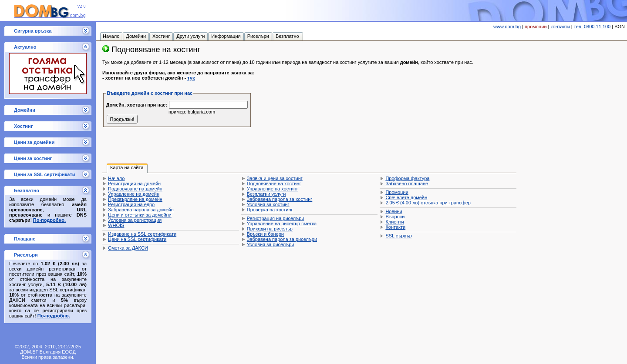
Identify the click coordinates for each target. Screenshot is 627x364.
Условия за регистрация (135, 220)
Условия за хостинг (268, 204)
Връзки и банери (265, 234)
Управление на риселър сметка (282, 224)
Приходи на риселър (270, 229)
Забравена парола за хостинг (280, 199)
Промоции (397, 192)
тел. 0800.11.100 (592, 27)
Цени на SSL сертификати (137, 239)
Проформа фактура (407, 178)
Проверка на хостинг (270, 210)
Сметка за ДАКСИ (128, 248)
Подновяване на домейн (135, 189)
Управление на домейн (134, 194)
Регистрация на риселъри (276, 218)
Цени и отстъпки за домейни (140, 215)
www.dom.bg (507, 27)
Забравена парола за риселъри (282, 239)
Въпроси (395, 217)
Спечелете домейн (406, 197)
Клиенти (394, 222)
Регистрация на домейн (134, 184)
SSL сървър (398, 236)
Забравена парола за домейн (141, 210)
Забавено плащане (407, 184)
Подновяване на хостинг (274, 184)
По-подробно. (49, 220)
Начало (116, 178)
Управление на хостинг (273, 189)
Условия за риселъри (271, 244)
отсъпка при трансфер (428, 203)
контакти (560, 27)
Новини (394, 211)
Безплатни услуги (266, 194)
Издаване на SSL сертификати (142, 234)
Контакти (395, 227)
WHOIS (116, 225)
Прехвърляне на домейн (135, 199)
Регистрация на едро (131, 204)
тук (191, 78)
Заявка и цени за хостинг (275, 178)
